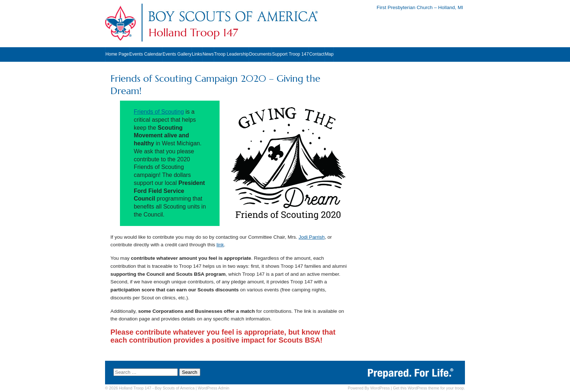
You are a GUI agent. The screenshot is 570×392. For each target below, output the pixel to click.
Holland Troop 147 (193, 33)
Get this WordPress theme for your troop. (429, 388)
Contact (317, 54)
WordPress (380, 388)
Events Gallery (177, 54)
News (208, 54)
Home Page (117, 54)
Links (197, 54)
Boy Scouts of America (175, 388)
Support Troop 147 (290, 54)
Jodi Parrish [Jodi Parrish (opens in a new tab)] (312, 237)
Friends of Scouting (159, 112)
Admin (214, 388)
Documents (260, 54)
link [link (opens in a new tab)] (220, 245)
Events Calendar (146, 54)
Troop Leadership (231, 54)
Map (329, 54)
